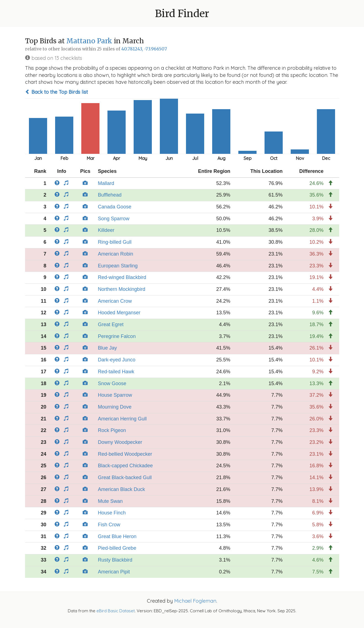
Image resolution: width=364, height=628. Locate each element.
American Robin (115, 254)
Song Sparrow (114, 219)
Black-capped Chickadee (125, 466)
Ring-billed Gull (115, 242)
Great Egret (111, 324)
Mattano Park (89, 41)
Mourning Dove (115, 407)
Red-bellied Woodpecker (125, 454)
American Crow (115, 301)
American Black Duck (121, 489)
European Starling (118, 266)
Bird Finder (182, 14)
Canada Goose (114, 207)
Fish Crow (109, 525)
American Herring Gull (122, 419)
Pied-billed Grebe (117, 548)
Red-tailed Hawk (116, 372)
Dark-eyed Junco (117, 360)
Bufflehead (110, 195)
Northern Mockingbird (122, 289)
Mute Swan (110, 501)
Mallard (106, 183)
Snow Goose (112, 383)
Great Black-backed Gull (125, 477)
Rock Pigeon (112, 430)
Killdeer (106, 230)
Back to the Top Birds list (56, 92)
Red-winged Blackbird (122, 277)
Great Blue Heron (117, 536)
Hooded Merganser (119, 313)
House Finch (112, 513)
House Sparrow (115, 395)
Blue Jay (107, 348)
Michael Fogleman (195, 601)
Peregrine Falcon (117, 336)
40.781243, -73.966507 (144, 49)
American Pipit (114, 572)
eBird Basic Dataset (116, 611)
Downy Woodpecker (120, 442)
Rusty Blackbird (115, 560)
